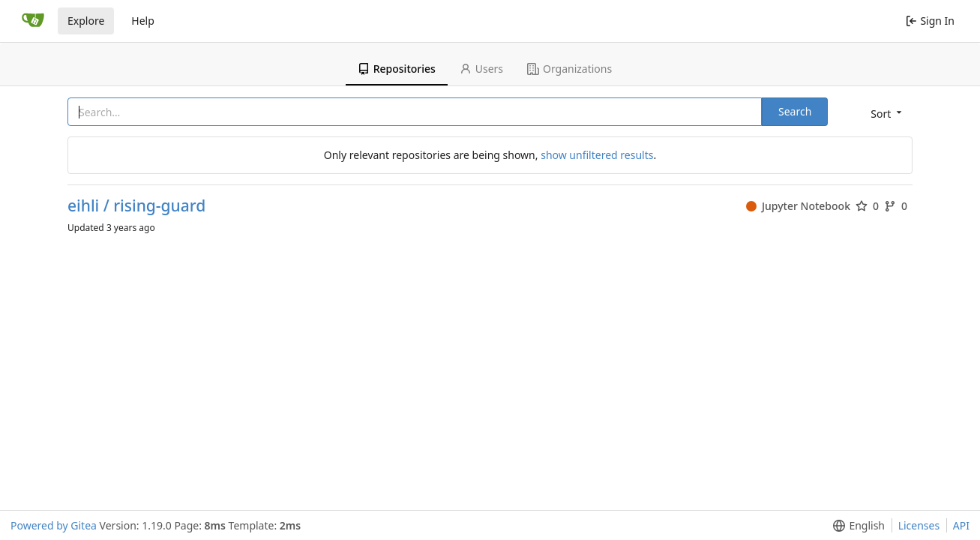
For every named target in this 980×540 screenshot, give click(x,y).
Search (795, 111)
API (961, 525)
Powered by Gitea (54, 525)
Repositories (397, 69)
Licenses (919, 525)
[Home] (33, 21)
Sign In (930, 21)
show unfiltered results (597, 155)
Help (143, 21)
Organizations (569, 69)
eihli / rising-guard (136, 206)
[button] (885, 113)
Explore (86, 21)
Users (481, 69)
